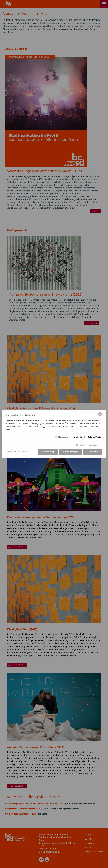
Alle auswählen (92, 452)
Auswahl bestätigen (71, 452)
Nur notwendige (48, 452)
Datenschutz (11, 452)
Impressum (22, 452)
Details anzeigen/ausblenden (91, 445)
